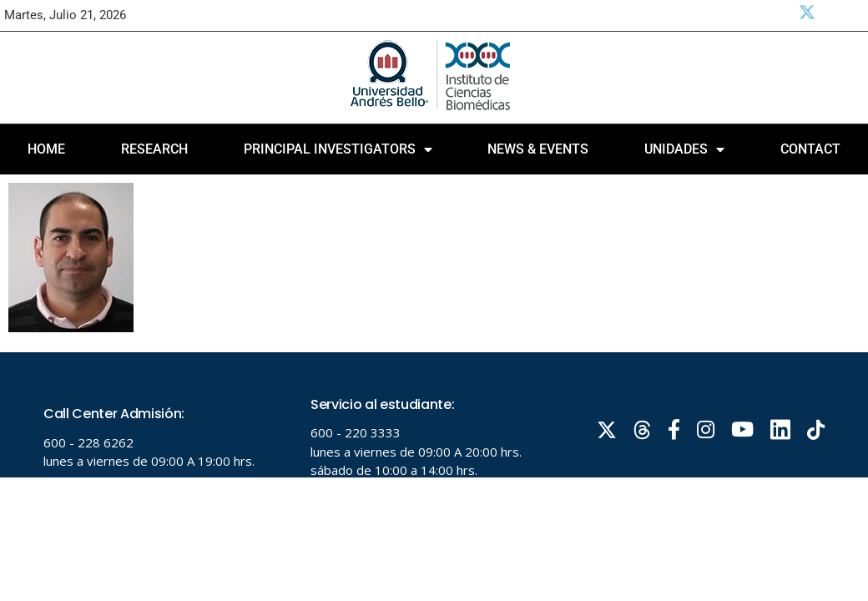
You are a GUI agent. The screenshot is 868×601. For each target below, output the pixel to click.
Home (46, 149)
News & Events (538, 149)
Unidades (684, 149)
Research (154, 149)
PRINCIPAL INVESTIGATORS (338, 149)
